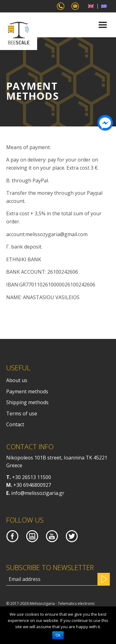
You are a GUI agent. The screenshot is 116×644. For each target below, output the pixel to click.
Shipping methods (27, 402)
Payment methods (27, 391)
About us (17, 380)
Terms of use (22, 413)
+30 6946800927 (32, 485)
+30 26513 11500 (32, 477)
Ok (58, 635)
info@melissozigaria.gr (38, 493)
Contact (15, 424)
